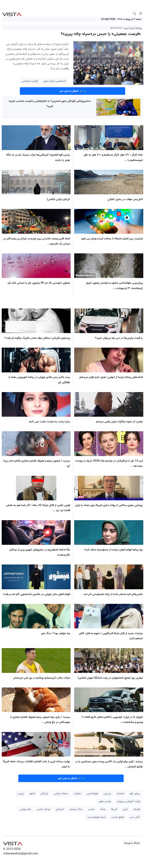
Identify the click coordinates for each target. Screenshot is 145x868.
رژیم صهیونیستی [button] (96, 817)
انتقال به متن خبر (72, 91)
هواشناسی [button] (92, 794)
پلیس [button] (21, 794)
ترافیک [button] (78, 794)
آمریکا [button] (114, 809)
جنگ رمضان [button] (76, 809)
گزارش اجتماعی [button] (30, 81)
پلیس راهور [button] (105, 801)
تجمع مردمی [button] (118, 817)
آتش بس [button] (135, 817)
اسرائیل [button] (60, 809)
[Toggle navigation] (141, 13)
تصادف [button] (120, 794)
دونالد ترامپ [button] (43, 809)
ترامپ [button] (91, 809)
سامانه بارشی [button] (61, 794)
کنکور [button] (32, 794)
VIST (12, 13)
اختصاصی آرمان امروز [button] (55, 81)
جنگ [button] (103, 809)
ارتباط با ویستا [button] (132, 843)
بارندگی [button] (44, 794)
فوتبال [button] (137, 809)
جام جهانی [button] (25, 809)
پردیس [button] (107, 794)
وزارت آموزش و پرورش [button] (128, 801)
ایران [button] (125, 809)
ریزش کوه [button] (135, 794)
